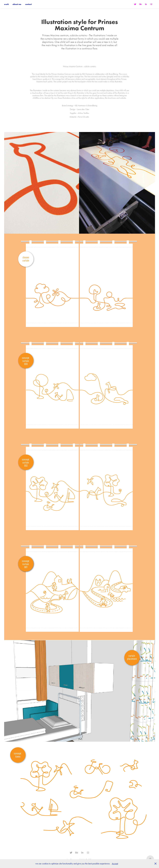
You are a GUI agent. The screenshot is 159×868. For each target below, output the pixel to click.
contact (28, 4)
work (6, 4)
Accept (115, 864)
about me (17, 4)
